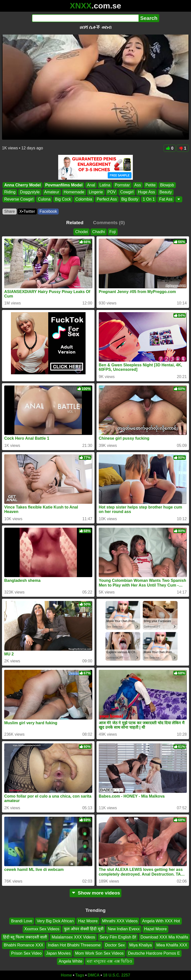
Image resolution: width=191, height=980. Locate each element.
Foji (113, 232)
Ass (138, 185)
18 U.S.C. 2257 (117, 975)
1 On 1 (149, 199)
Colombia (84, 199)
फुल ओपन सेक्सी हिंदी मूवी (84, 929)
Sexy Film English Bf (118, 937)
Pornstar (122, 185)
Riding (10, 192)
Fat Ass (166, 199)
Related (75, 223)
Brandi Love (22, 921)
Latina (105, 185)
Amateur (52, 192)
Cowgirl (127, 192)
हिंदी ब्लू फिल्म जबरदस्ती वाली (25, 937)
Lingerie (96, 192)
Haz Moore (88, 921)
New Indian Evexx (124, 929)
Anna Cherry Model (23, 185)
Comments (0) (109, 223)
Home (66, 975)
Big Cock (63, 199)
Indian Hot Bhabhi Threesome (74, 945)
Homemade (74, 192)
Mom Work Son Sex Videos (99, 953)
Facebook (48, 211)
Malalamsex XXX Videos (73, 937)
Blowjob (167, 185)
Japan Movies (58, 953)
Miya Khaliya (141, 945)
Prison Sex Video (26, 953)
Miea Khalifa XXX (172, 945)
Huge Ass (146, 192)
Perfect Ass (107, 199)
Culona (44, 199)
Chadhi (99, 232)
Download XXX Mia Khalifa (164, 937)
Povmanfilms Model (64, 185)
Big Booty (130, 199)
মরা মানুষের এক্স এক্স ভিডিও (110, 961)
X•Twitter (27, 211)
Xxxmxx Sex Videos (42, 929)
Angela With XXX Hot (161, 921)
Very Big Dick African (55, 921)
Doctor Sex (115, 945)
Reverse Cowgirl (19, 199)
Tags (80, 975)
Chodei (81, 232)
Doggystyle (30, 192)
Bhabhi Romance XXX (24, 945)
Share (10, 211)
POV (112, 192)
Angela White (71, 961)
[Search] (85, 18)
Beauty (166, 192)
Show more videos (96, 893)
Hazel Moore (156, 929)
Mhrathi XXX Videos (120, 921)
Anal (91, 185)
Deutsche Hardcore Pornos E (154, 953)
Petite (151, 185)
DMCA (94, 975)
